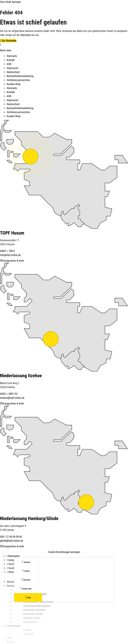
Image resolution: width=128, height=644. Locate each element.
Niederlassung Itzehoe (21, 376)
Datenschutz (13, 72)
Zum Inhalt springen (10, 2)
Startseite (25, 35)
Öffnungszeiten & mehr (12, 261)
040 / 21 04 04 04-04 (11, 537)
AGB (9, 64)
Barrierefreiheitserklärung (20, 76)
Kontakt (11, 60)
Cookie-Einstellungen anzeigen (64, 552)
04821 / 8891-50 (9, 394)
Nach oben (6, 50)
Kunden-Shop (14, 84)
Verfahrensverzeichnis (18, 80)
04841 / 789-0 (7, 251)
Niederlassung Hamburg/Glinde (29, 518)
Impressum (13, 68)
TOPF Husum (12, 233)
